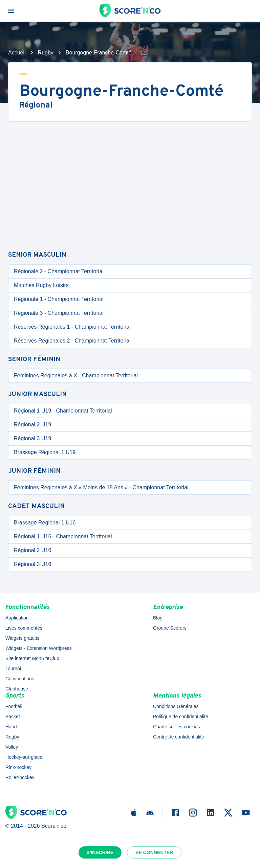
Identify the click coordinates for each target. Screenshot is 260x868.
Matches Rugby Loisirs (41, 285)
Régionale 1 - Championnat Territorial (59, 299)
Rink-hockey (18, 767)
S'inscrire (100, 852)
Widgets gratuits (22, 638)
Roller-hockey (20, 777)
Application (17, 618)
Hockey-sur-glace (24, 757)
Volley (12, 747)
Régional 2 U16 (32, 550)
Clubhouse (17, 689)
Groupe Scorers (170, 628)
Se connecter (154, 852)
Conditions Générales (176, 706)
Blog (158, 618)
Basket (13, 717)
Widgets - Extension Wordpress (39, 648)
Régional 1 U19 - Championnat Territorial (63, 411)
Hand (11, 727)
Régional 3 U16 (32, 564)
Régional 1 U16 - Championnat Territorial (63, 536)
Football (14, 706)
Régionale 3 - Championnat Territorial (59, 313)
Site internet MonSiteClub (32, 658)
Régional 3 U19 (32, 438)
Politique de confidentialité (181, 717)
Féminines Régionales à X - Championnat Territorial (76, 376)
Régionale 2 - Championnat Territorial (59, 271)
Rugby (46, 53)
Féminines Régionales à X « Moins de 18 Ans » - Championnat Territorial (101, 487)
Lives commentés (24, 628)
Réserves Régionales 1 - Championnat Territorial (72, 327)
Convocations (20, 679)
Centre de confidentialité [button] (179, 737)
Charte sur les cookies (177, 727)
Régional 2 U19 (32, 425)
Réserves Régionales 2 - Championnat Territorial (72, 341)
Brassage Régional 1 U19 (45, 452)
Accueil (17, 53)
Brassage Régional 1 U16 (45, 523)
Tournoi (13, 668)
